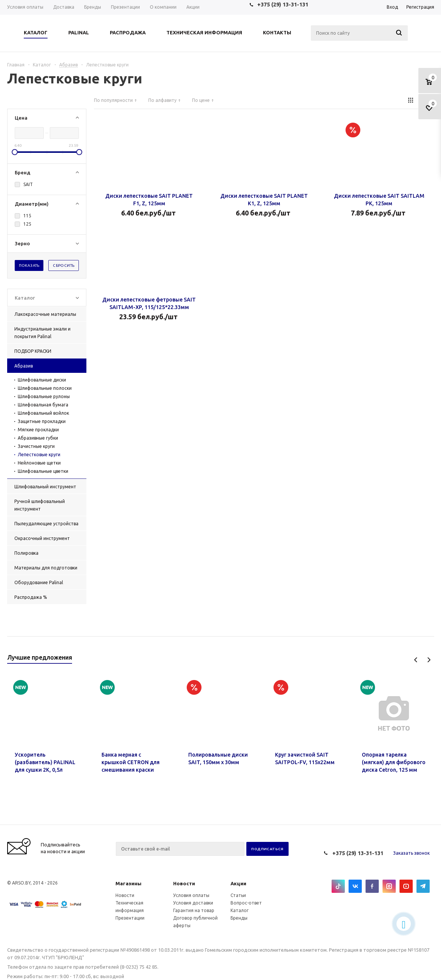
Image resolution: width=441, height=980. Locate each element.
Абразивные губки (38, 438)
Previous (416, 660)
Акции (238, 883)
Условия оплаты (191, 895)
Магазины (128, 883)
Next (429, 660)
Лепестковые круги (39, 455)
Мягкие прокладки (38, 430)
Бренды (239, 918)
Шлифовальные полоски (45, 388)
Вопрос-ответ (246, 903)
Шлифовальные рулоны (44, 396)
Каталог (240, 910)
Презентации (130, 918)
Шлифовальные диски (42, 380)
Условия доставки (193, 903)
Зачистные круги (36, 446)
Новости (184, 883)
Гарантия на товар (194, 910)
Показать (29, 265)
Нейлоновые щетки (39, 463)
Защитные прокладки (42, 421)
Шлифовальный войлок (43, 413)
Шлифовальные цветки (43, 471)
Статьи (238, 895)
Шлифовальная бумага (43, 405)
